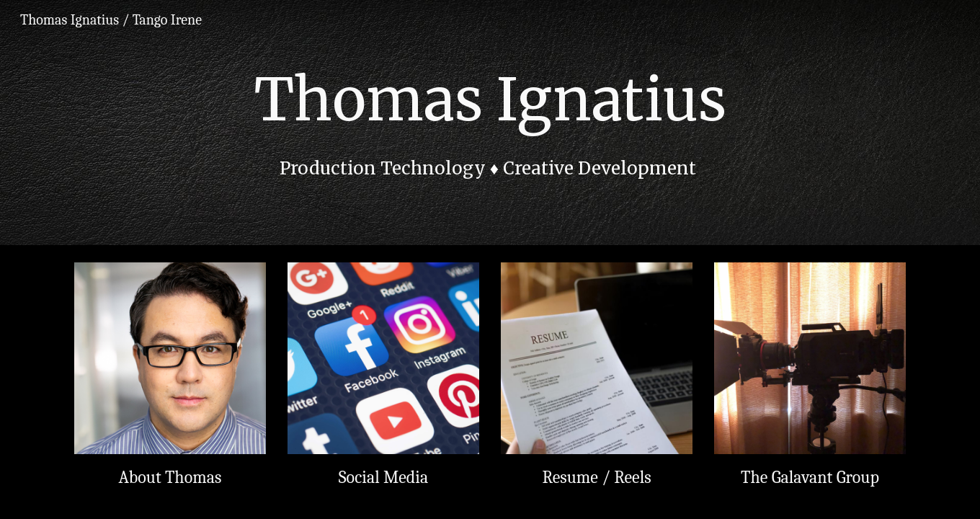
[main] (490, 123)
